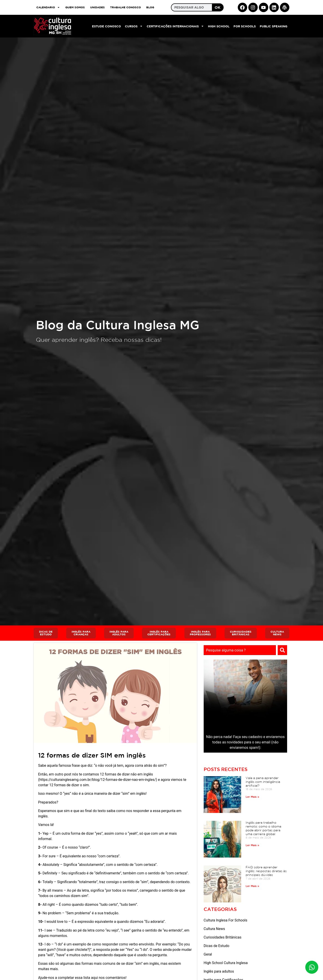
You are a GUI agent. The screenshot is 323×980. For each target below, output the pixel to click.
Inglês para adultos (219, 971)
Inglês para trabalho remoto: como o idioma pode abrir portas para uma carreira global (263, 828)
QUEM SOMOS (75, 7)
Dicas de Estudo (217, 946)
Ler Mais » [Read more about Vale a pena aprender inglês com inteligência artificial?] (252, 797)
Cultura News (214, 929)
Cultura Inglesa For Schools (226, 920)
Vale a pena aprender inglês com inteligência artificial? (263, 782)
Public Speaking (274, 26)
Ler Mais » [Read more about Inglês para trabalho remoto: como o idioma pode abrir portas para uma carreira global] (252, 845)
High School (219, 26)
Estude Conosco (106, 26)
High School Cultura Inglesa (226, 963)
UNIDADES (97, 7)
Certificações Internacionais (175, 26)
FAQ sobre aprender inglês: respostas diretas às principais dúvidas (266, 871)
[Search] (282, 650)
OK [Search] (218, 7)
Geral (208, 954)
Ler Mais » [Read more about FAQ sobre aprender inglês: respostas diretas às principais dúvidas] (252, 886)
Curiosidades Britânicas (223, 937)
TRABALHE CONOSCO (125, 7)
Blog (150, 7)
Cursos (134, 26)
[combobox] (240, 650)
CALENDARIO (48, 7)
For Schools (245, 26)
